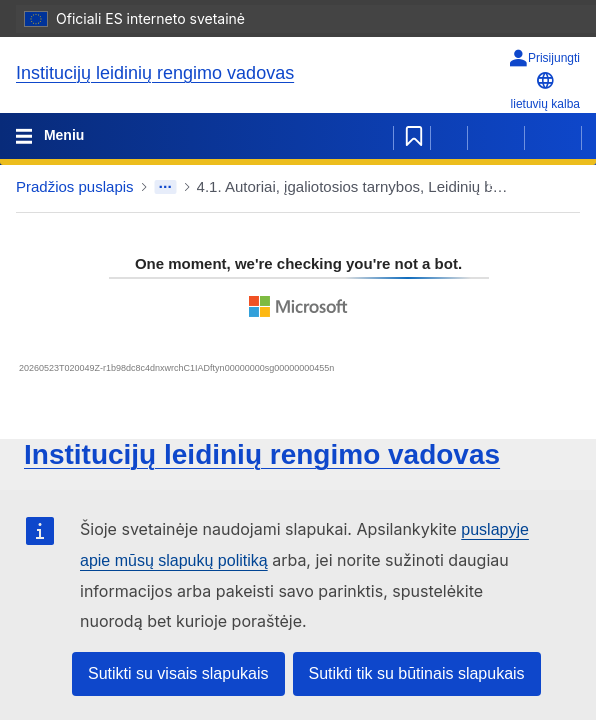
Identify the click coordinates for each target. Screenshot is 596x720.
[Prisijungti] (544, 58)
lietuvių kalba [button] (545, 90)
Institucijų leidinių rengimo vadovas (155, 73)
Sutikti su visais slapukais (178, 673)
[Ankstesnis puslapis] (496, 136)
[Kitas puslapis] (553, 136)
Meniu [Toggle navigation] (62, 135)
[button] (526, 187)
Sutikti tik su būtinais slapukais (417, 673)
